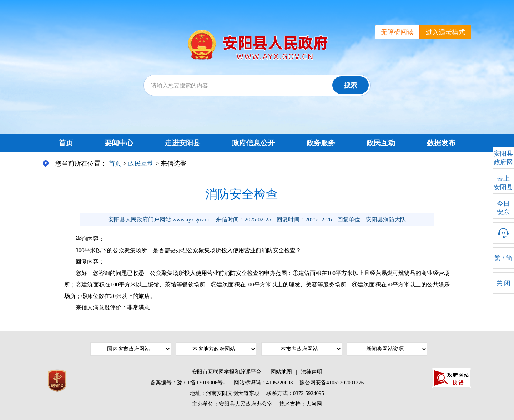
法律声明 (312, 372)
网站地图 (281, 372)
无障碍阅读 (397, 32)
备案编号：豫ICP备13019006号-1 (189, 382)
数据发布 (441, 143)
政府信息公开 (253, 143)
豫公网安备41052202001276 (332, 382)
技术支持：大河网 (301, 404)
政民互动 (381, 143)
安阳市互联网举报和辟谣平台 (226, 372)
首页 (66, 143)
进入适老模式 (445, 32)
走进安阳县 (182, 143)
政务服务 (321, 143)
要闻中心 (119, 143)
